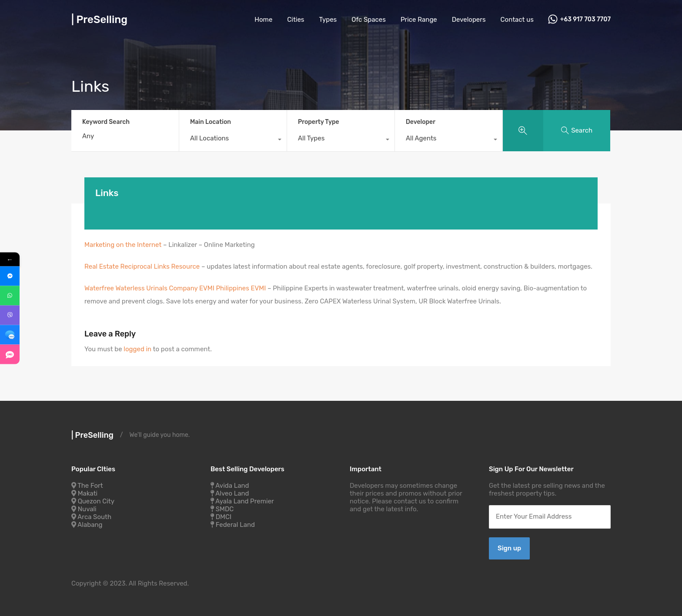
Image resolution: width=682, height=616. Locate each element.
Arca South (94, 517)
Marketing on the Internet (124, 245)
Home (263, 20)
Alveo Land (232, 493)
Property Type (319, 122)
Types (328, 20)
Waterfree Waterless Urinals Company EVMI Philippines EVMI (175, 288)
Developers (469, 20)
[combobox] (233, 140)
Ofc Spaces (369, 20)
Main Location (211, 122)
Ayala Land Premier (245, 501)
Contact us (517, 20)
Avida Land (232, 486)
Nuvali (87, 509)
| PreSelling (99, 20)
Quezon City (96, 501)
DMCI (224, 517)
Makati (88, 493)
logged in (137, 349)
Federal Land (235, 525)
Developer (421, 122)
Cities (296, 20)
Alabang (90, 525)
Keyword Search (106, 122)
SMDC (225, 509)
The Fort (90, 486)
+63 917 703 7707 (585, 20)
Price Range (419, 20)
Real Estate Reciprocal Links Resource (143, 266)
